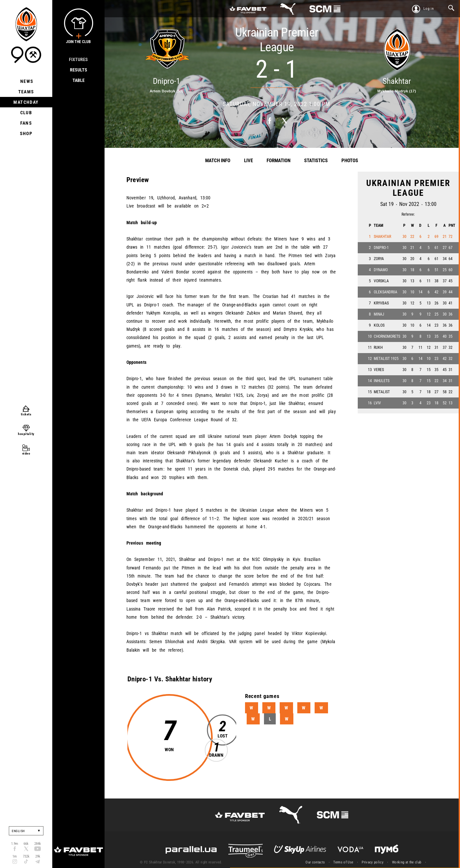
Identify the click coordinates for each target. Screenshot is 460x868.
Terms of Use (343, 862)
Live (248, 161)
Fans (26, 123)
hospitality (26, 434)
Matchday (26, 102)
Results (79, 70)
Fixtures (78, 59)
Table (79, 80)
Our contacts (315, 862)
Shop (26, 133)
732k (26, 856)
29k (38, 856)
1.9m (15, 844)
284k (38, 844)
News (26, 81)
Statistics (316, 161)
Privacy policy (373, 862)
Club (26, 113)
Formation (279, 161)
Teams (26, 92)
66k (26, 844)
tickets (26, 414)
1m (15, 856)
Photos (350, 161)
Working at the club (407, 862)
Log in (429, 9)
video (26, 453)
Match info (218, 161)
